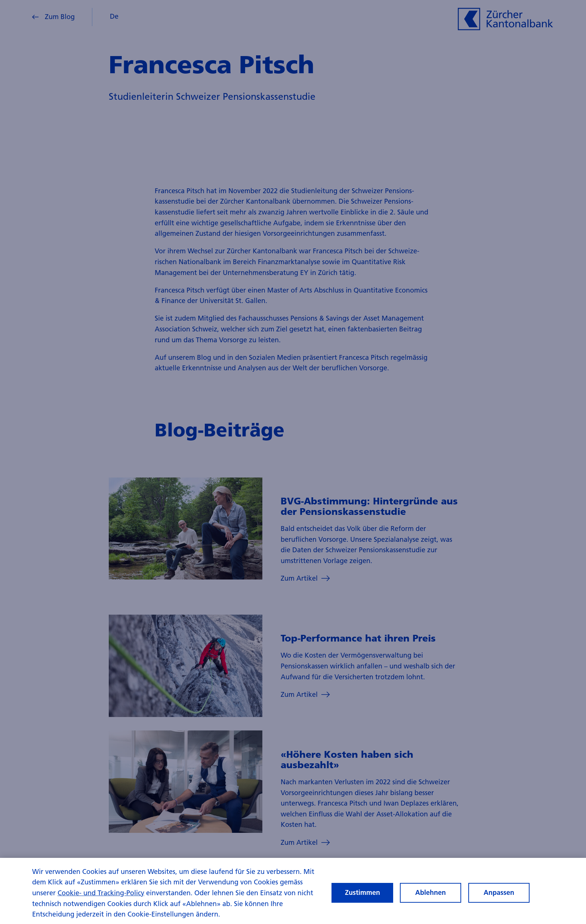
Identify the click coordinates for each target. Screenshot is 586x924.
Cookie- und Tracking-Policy (101, 900)
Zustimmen (363, 900)
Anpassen (499, 900)
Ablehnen (431, 900)
